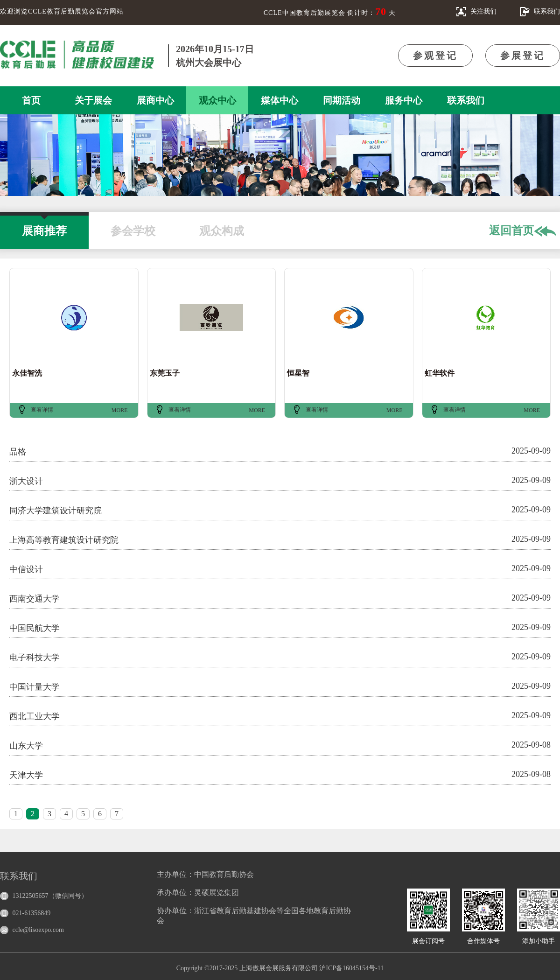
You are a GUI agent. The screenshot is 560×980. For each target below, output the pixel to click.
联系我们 (466, 100)
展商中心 (155, 100)
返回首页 (523, 231)
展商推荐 (44, 226)
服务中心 (404, 100)
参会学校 (133, 226)
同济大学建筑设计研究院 (56, 511)
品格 (18, 452)
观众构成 (222, 226)
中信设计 (26, 569)
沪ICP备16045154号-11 (351, 968)
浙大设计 (26, 481)
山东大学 (26, 746)
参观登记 (435, 56)
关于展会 (93, 100)
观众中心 (217, 100)
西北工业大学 (35, 716)
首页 (31, 100)
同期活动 (342, 100)
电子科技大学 (35, 658)
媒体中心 (280, 100)
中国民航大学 (35, 628)
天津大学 (26, 775)
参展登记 (523, 56)
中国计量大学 (35, 687)
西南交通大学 (35, 599)
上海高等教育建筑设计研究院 (64, 540)
